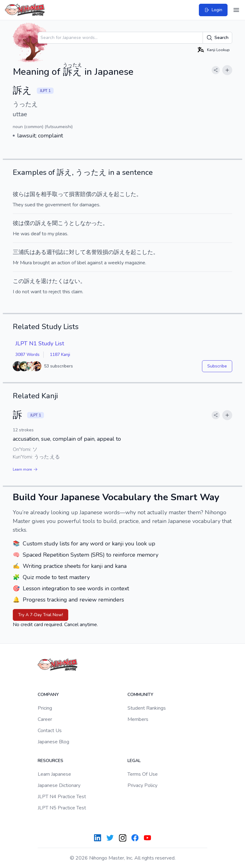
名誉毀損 (97, 252)
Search (217, 38)
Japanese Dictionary (59, 785)
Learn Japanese (54, 774)
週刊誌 (55, 252)
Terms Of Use (143, 774)
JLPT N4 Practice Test (62, 797)
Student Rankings (147, 708)
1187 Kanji (60, 355)
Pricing (45, 708)
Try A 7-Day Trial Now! (41, 615)
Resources (50, 761)
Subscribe (217, 366)
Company (48, 695)
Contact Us (50, 731)
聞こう (60, 223)
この (18, 281)
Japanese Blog (53, 742)
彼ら (18, 194)
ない (74, 281)
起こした (125, 194)
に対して (74, 252)
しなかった (89, 223)
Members (138, 719)
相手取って (55, 194)
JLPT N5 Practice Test (62, 808)
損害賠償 (80, 194)
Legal (134, 761)
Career (45, 719)
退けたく (52, 281)
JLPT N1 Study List (40, 343)
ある (41, 252)
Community (140, 695)
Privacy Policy (142, 785)
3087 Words (27, 355)
